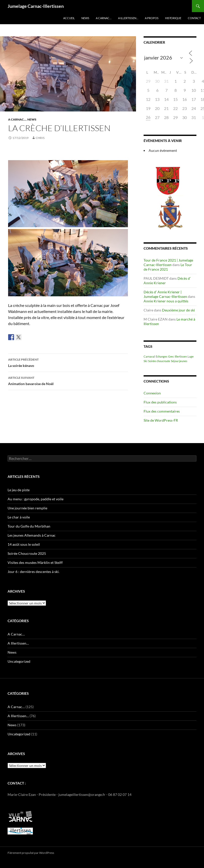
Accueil (69, 18)
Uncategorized (19, 661)
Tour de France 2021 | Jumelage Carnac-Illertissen (168, 262)
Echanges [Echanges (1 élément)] (162, 356)
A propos (152, 18)
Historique (173, 18)
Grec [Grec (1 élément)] (171, 356)
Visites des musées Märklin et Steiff (35, 562)
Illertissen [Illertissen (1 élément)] (181, 356)
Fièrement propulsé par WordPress (31, 853)
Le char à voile (19, 517)
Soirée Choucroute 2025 (27, 553)
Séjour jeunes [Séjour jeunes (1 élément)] (179, 361)
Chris (40, 138)
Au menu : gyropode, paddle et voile (36, 499)
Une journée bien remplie (27, 508)
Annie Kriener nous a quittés (166, 301)
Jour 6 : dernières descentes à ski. (33, 572)
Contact (194, 18)
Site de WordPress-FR (161, 420)
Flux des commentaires (162, 411)
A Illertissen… (128, 18)
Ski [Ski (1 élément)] (145, 361)
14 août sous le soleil (24, 544)
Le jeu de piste (19, 490)
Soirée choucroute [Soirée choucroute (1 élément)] (159, 361)
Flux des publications (160, 402)
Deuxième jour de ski (178, 310)
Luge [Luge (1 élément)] (191, 356)
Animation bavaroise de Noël (68, 380)
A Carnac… (104, 18)
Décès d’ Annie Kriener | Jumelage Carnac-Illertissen (165, 294)
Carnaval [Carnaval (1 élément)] (149, 356)
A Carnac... (17, 119)
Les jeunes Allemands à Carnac (32, 535)
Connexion (152, 393)
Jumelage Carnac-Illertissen (36, 6)
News (85, 18)
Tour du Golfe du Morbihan (29, 526)
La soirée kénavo (68, 362)
